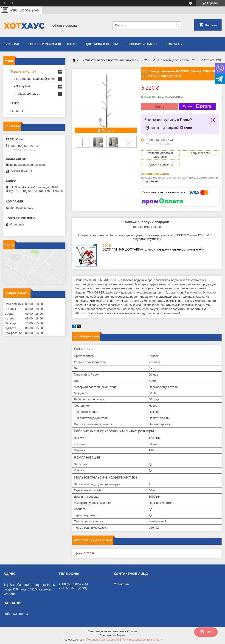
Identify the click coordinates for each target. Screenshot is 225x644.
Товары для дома (28, 94)
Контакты (174, 44)
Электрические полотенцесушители (112, 60)
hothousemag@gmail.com (27, 165)
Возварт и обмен (142, 44)
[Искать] (177, 25)
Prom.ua (132, 631)
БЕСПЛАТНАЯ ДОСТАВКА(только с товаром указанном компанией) (153, 249)
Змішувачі (23, 86)
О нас (72, 44)
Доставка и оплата (102, 44)
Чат (206, 632)
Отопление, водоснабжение (35, 79)
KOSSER (148, 60)
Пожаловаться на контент (103, 640)
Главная (12, 44)
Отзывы (17, 111)
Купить (159, 107)
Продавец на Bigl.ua (112, 635)
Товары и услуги (43, 44)
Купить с (197, 106)
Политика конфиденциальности (142, 640)
